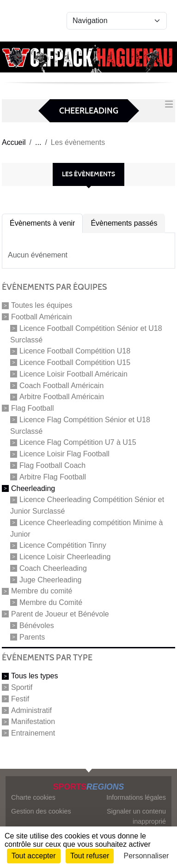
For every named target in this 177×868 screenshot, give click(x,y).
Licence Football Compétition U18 (75, 351)
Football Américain (42, 317)
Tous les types (34, 676)
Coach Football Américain (61, 385)
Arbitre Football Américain (62, 397)
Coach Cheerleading (53, 568)
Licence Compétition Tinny (63, 545)
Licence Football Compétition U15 (75, 362)
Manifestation (33, 721)
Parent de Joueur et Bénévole (60, 614)
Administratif (31, 710)
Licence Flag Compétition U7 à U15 (78, 442)
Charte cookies (33, 797)
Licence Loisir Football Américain (73, 374)
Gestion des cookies (41, 811)
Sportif (22, 687)
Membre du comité (42, 591)
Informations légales (136, 797)
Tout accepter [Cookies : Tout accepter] (34, 856)
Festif (20, 699)
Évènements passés (124, 223)
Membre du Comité (51, 602)
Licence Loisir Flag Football (64, 454)
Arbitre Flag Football (53, 477)
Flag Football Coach (52, 465)
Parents (32, 637)
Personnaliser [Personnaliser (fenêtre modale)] (146, 856)
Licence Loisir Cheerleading (65, 557)
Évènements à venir (42, 223)
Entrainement (33, 733)
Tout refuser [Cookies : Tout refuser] (90, 856)
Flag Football (33, 408)
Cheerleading (33, 488)
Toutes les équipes (42, 305)
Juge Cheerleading (50, 579)
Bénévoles (37, 626)
